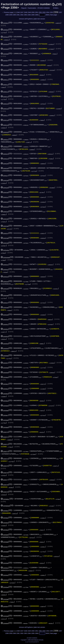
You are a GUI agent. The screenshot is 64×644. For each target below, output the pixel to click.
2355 (51, 12)
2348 (25, 12)
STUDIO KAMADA (43, 8)
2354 (48, 12)
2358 (7, 15)
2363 (25, 15)
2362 (22, 15)
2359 (11, 15)
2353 (44, 12)
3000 (47, 15)
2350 (33, 12)
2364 (29, 15)
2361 (18, 15)
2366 (37, 15)
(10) (6, 23)
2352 (40, 12)
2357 (60, 12)
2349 (29, 12)
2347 (22, 12)
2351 (37, 12)
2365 (33, 15)
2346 (18, 12)
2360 (14, 15)
